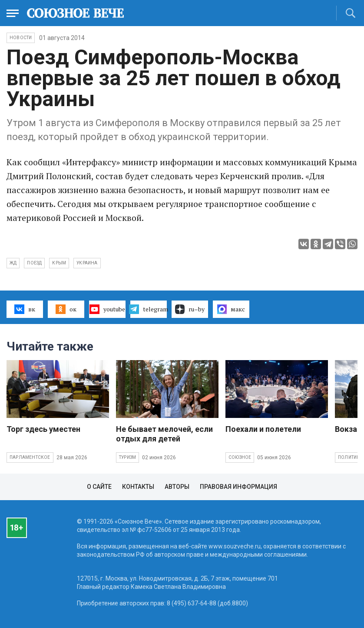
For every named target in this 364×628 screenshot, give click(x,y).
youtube (107, 309)
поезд (34, 263)
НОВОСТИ (21, 38)
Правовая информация (238, 487)
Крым (59, 263)
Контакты (138, 487)
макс (231, 309)
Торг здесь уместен (43, 429)
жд (13, 263)
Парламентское (30, 457)
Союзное (240, 457)
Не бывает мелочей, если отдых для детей (164, 434)
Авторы (177, 487)
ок (66, 309)
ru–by (190, 309)
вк (25, 309)
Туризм (127, 457)
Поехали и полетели (263, 429)
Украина (87, 263)
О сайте (99, 487)
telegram (149, 309)
